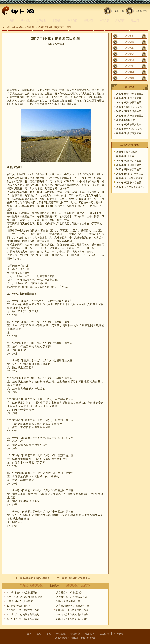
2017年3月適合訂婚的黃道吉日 (132, 116)
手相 (49, 634)
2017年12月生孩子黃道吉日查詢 (133, 178)
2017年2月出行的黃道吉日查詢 (72, 610)
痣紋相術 (136, 20)
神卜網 (6, 27)
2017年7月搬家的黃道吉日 (130, 133)
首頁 (12, 20)
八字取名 (130, 54)
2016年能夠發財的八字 (68, 601)
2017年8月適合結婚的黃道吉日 (132, 94)
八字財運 (130, 72)
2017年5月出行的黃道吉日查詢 (23, 619)
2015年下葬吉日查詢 (127, 152)
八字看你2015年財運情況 (69, 593)
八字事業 (130, 78)
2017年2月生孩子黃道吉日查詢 (132, 98)
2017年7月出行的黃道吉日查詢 (132, 161)
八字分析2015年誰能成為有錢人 (73, 597)
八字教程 (130, 42)
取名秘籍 (104, 634)
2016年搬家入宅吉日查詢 (129, 129)
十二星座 (61, 634)
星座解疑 (88, 20)
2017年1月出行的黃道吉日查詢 (23, 610)
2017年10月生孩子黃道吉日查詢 (133, 187)
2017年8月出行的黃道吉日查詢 (81, 578)
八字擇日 (31, 27)
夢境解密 (75, 634)
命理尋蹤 (57, 20)
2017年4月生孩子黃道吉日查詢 (132, 124)
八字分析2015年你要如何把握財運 (24, 597)
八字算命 (130, 60)
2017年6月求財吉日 (126, 156)
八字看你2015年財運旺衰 (20, 601)
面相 (39, 634)
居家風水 (90, 634)
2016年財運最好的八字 (19, 606)
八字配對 (130, 36)
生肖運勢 (73, 20)
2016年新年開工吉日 (127, 120)
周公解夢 (120, 20)
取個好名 (41, 20)
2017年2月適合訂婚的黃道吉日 (132, 111)
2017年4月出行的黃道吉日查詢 (72, 615)
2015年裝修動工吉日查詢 (129, 107)
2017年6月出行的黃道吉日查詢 (72, 619)
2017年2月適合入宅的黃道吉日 (132, 183)
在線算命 (120, 11)
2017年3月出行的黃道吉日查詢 (23, 615)
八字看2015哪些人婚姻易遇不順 (73, 606)
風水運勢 (25, 20)
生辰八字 (104, 20)
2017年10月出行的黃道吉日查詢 (40, 578)
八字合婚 (130, 48)
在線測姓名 (141, 11)
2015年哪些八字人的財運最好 (22, 593)
